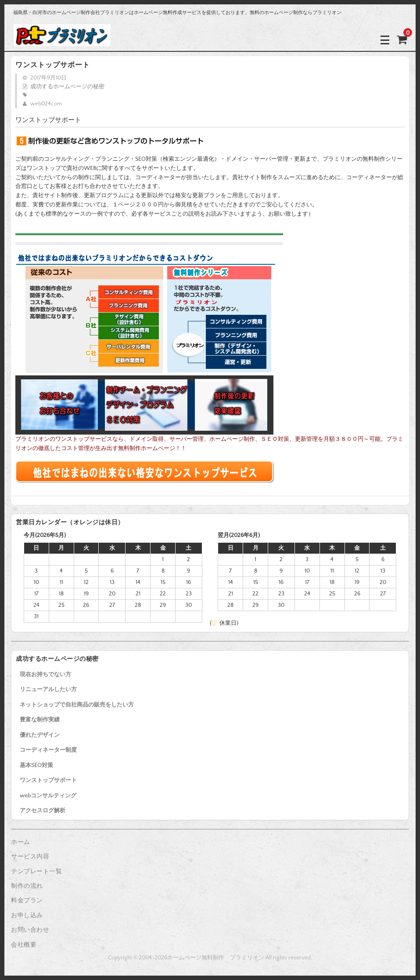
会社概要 (24, 945)
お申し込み (27, 915)
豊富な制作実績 (40, 720)
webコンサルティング (48, 796)
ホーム (21, 842)
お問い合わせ (30, 930)
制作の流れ (27, 886)
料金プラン (27, 901)
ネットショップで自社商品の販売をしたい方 (77, 705)
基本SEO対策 (36, 765)
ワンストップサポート (48, 780)
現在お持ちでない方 (45, 674)
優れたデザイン (40, 735)
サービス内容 (30, 857)
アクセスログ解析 (43, 811)
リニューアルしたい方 (48, 689)
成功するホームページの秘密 (67, 86)
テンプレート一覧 (36, 872)
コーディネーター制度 (48, 750)
